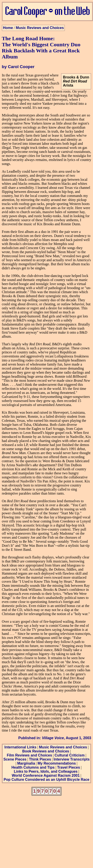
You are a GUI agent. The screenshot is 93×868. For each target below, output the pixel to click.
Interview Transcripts (72, 759)
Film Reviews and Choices (29, 755)
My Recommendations (57, 763)
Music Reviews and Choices (40, 28)
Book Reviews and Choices (46, 751)
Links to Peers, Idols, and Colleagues (46, 771)
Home (8, 28)
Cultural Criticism (69, 755)
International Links (20, 747)
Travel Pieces (69, 767)
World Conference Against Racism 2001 (46, 775)
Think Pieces (40, 759)
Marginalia (26, 763)
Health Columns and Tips (33, 767)
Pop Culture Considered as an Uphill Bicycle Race (46, 780)
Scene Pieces (15, 759)
